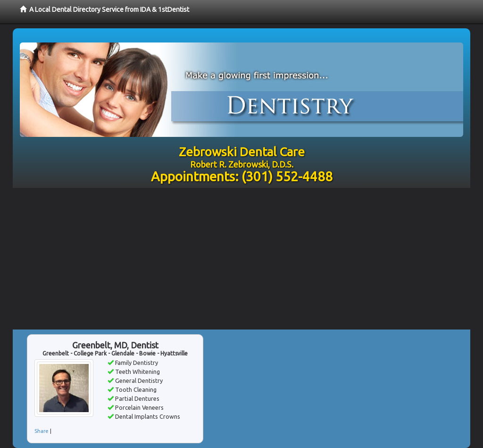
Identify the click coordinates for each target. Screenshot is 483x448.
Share (42, 431)
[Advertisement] (241, 259)
